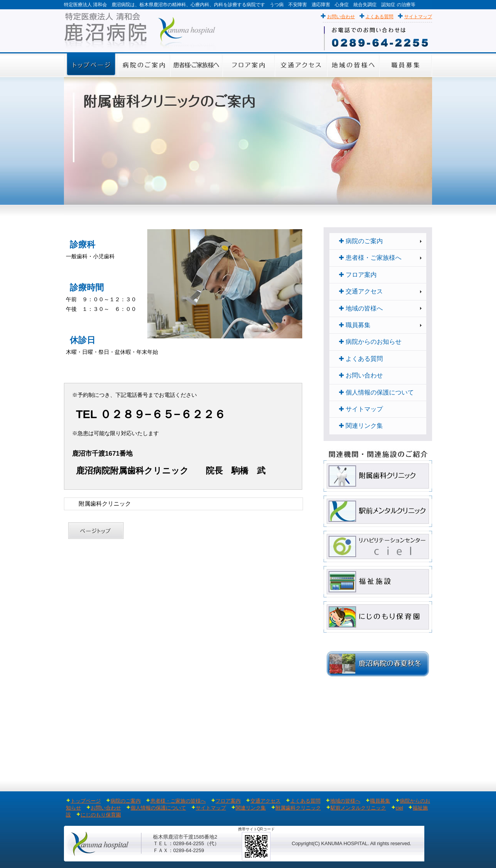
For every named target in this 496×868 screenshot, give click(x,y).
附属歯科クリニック (298, 808)
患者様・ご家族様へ (370, 258)
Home (69, 504)
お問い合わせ (341, 17)
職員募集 (355, 325)
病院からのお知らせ (370, 342)
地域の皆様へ (361, 308)
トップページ (84, 801)
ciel (399, 808)
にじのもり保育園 (101, 815)
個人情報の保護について (376, 392)
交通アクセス (361, 291)
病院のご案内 (361, 241)
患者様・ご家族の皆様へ (178, 801)
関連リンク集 (361, 426)
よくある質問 (379, 17)
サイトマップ (418, 17)
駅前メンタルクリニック (358, 808)
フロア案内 (358, 275)
